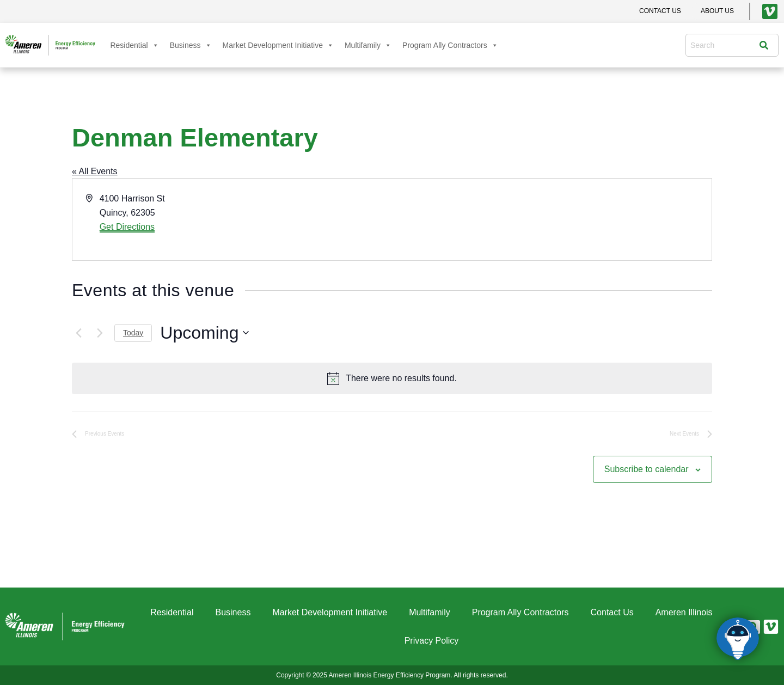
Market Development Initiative (278, 45)
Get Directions (127, 227)
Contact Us (612, 612)
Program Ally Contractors (450, 45)
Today (133, 333)
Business (191, 45)
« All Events (95, 171)
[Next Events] (100, 333)
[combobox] (725, 45)
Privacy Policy (432, 641)
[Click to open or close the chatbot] (738, 639)
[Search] (767, 45)
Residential (134, 45)
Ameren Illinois (684, 612)
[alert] (392, 378)
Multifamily (368, 45)
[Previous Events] (78, 333)
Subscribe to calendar (647, 469)
